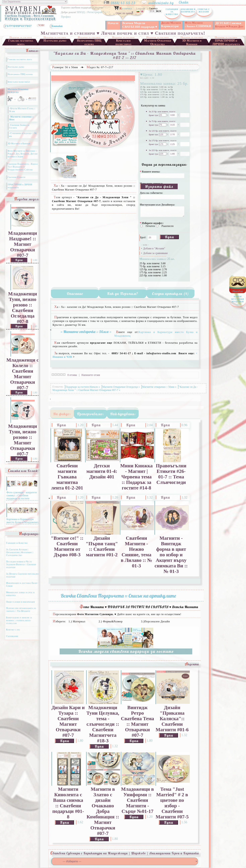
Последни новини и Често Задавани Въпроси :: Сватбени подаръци (21, 564)
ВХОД (81, 12)
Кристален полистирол (123, 42)
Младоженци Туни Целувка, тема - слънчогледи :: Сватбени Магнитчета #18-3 (103, 724)
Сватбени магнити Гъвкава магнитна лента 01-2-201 (67, 477)
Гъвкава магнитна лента (21, 42)
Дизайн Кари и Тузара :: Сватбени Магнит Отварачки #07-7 (68, 721)
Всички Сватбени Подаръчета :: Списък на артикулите (118, 596)
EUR (152, 11)
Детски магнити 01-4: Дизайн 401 (102, 471)
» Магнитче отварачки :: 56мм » (86, 332)
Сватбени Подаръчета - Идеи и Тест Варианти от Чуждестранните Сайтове (23, 167)
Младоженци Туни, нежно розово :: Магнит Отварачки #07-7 (23, 440)
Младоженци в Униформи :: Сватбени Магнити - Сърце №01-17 (137, 800)
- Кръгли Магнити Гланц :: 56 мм (22, 110)
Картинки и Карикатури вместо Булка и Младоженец (23, 519)
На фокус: (62, 414)
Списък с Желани (204, 10)
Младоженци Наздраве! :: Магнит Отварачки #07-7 (23, 244)
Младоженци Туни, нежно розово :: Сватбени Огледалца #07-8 (23, 308)
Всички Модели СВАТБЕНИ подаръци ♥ (140, 25)
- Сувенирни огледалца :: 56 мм (23, 135)
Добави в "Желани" (154, 248)
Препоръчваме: (90, 414)
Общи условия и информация (20, 602)
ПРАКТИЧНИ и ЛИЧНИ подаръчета (226, 42)
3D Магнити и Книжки (192, 42)
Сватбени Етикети (16, 177)
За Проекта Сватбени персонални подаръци (22, 575)
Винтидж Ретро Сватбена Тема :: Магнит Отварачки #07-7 (137, 721)
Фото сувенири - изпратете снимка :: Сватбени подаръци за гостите (22, 494)
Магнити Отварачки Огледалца (158, 42)
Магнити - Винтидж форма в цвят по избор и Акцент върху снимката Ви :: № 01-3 (171, 555)
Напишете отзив (91, 375)
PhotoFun (238, 299)
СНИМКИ (198, 24)
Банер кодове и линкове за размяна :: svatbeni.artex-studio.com (19, 620)
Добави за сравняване (155, 253)
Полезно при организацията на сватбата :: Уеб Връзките (21, 610)
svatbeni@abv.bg (163, 2)
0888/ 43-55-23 (126, 2)
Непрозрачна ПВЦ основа (89, 42)
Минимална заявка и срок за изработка (20, 594)
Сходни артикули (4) (170, 294)
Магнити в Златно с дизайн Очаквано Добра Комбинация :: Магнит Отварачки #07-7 (103, 811)
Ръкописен (167, 226)
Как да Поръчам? (123, 294)
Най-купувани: (123, 414)
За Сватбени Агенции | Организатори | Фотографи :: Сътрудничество (20, 552)
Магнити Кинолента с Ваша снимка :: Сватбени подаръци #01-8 (68, 803)
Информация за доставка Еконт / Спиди (22, 584)
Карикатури (171, 24)
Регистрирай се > (98, 12)
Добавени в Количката (188, 10)
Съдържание (12, 636)
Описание (75, 294)
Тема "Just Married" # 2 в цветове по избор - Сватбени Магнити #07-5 (172, 803)
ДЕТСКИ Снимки (229, 25)
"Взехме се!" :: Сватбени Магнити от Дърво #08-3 (67, 546)
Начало (113, 23)
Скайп (185, 2)
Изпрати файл (159, 186)
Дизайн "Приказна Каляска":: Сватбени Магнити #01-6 (172, 719)
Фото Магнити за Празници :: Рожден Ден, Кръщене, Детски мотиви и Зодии (22, 154)
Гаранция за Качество (172, 12)
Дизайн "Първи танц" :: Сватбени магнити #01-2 (102, 546)
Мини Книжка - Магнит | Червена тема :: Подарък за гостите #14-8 (136, 477)
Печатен (151, 226)
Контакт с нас (13, 630)
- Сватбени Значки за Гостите (19, 127)
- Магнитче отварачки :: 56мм (21, 118)
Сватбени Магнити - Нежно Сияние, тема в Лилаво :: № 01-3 (136, 552)
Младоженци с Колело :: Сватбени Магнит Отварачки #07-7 (23, 374)
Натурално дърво (55, 41)
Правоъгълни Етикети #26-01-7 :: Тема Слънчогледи (171, 474)
